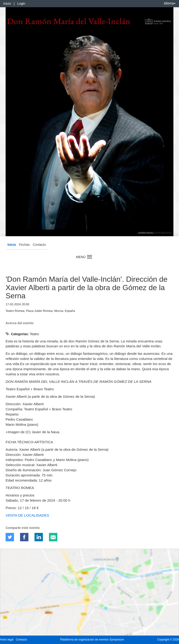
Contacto (39, 245)
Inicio (7, 4)
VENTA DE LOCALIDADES (27, 515)
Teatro (34, 334)
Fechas (24, 245)
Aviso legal (7, 640)
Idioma (170, 3)
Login (21, 4)
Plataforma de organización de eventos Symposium (92, 640)
